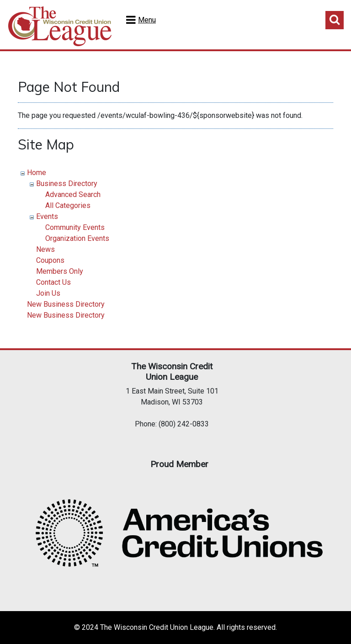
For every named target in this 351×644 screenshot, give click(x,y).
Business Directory (67, 184)
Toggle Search (335, 20)
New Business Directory (66, 304)
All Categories (68, 205)
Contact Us (53, 282)
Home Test (60, 27)
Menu (147, 20)
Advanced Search (73, 194)
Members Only (60, 271)
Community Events (75, 227)
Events (47, 216)
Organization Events (77, 238)
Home (37, 173)
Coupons (50, 260)
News (45, 249)
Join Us (48, 293)
